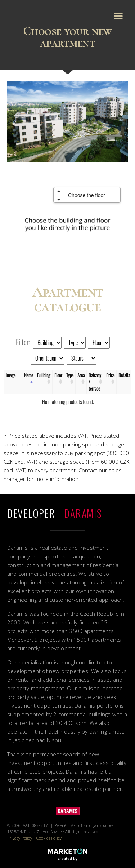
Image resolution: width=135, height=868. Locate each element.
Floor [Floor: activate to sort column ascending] (58, 375)
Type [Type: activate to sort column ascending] (70, 375)
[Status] (82, 358)
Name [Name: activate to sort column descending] (29, 375)
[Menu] (118, 15)
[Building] (47, 343)
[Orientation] (48, 358)
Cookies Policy (49, 838)
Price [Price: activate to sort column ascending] (110, 375)
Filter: (23, 342)
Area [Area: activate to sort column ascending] (81, 375)
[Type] (75, 343)
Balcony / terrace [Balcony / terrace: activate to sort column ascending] (95, 382)
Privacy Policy (20, 838)
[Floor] (99, 343)
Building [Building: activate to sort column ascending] (44, 375)
